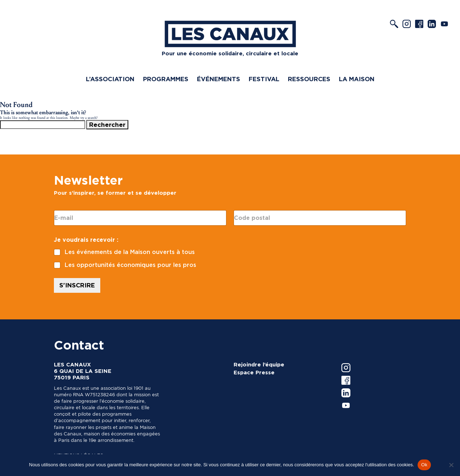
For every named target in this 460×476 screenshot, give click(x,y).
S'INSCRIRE (77, 285)
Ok (424, 465)
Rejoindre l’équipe (259, 365)
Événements (218, 79)
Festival (264, 79)
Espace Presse (254, 373)
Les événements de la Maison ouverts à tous (130, 252)
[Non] (451, 465)
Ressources (309, 79)
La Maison (357, 79)
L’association (110, 79)
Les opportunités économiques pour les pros (130, 265)
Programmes (166, 79)
